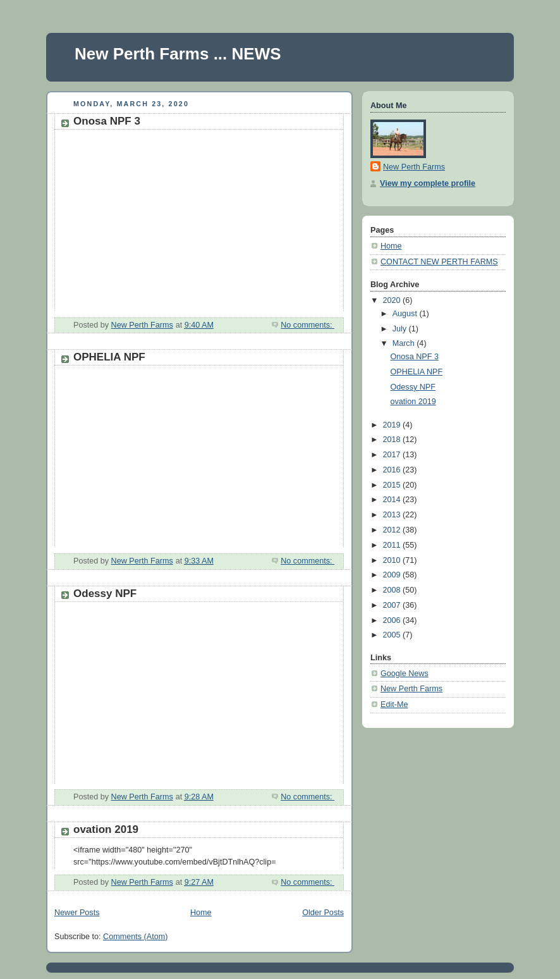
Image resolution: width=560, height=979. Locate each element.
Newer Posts (77, 913)
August (406, 314)
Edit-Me (394, 705)
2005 (393, 635)
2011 (393, 545)
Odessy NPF (105, 594)
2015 (393, 485)
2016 (393, 470)
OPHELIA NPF (109, 357)
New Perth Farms (414, 167)
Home (201, 913)
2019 (393, 425)
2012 (393, 530)
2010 (393, 560)
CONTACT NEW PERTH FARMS (439, 262)
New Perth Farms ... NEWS (178, 54)
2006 (393, 620)
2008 (393, 590)
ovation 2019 (106, 829)
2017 (393, 455)
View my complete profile (428, 183)
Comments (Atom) (135, 937)
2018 (393, 440)
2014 (393, 500)
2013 (393, 515)
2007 (393, 605)
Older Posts (323, 913)
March (405, 343)
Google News (405, 674)
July (401, 329)
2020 (393, 300)
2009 (393, 575)
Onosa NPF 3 (107, 121)
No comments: (307, 325)
